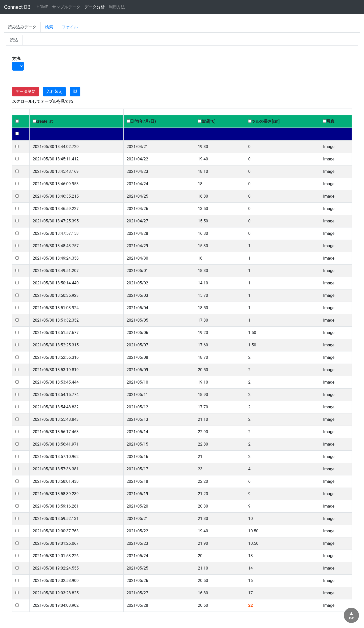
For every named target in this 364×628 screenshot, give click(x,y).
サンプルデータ (66, 7)
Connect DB (17, 7)
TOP (351, 618)
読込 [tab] (14, 40)
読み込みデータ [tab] (22, 27)
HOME (42, 7)
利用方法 (117, 7)
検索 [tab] (49, 27)
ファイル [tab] (70, 27)
